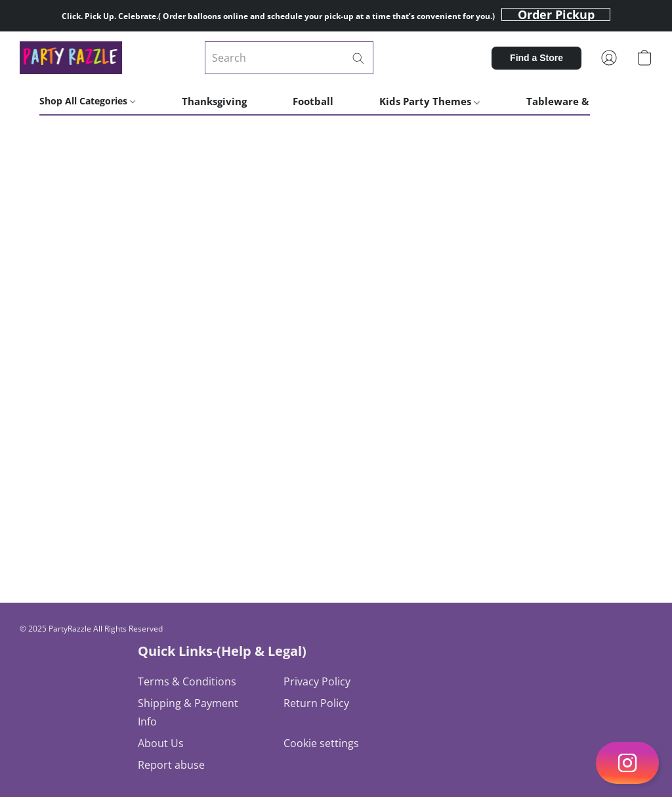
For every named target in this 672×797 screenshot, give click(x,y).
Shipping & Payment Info (188, 712)
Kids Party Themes (429, 101)
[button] (556, 14)
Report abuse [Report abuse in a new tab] (171, 765)
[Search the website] (358, 58)
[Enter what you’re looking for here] (289, 58)
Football (313, 101)
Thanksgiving (214, 101)
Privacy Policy (317, 681)
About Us (161, 743)
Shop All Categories (87, 101)
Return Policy (316, 703)
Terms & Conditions (187, 681)
